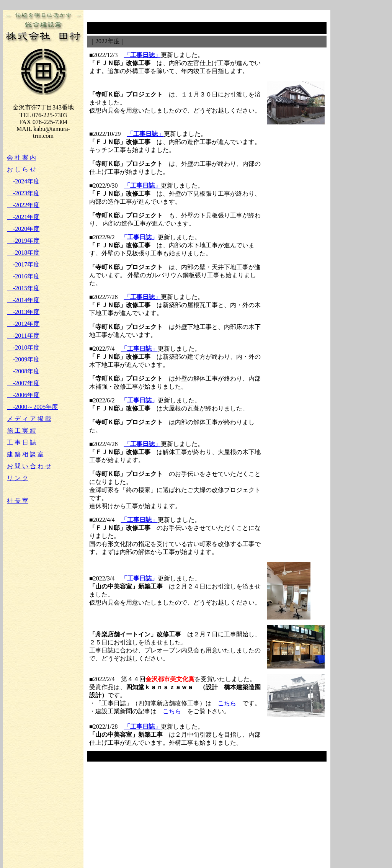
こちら (227, 703)
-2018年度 (23, 253)
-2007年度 (23, 383)
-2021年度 (23, 217)
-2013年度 (23, 312)
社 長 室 (18, 501)
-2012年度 (23, 324)
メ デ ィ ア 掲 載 (29, 419)
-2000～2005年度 (32, 407)
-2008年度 (23, 371)
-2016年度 (23, 276)
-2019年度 (23, 241)
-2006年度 (23, 395)
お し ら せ (21, 169)
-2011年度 (23, 336)
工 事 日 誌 (21, 442)
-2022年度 (23, 205)
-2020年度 (23, 229)
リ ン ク (18, 478)
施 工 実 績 (21, 431)
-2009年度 (23, 359)
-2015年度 (23, 288)
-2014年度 (23, 300)
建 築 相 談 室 (25, 454)
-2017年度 (23, 264)
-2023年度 (23, 193)
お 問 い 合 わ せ (29, 466)
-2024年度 (23, 181)
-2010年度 (23, 347)
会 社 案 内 (21, 158)
